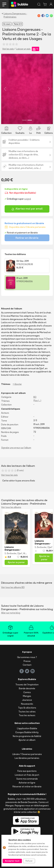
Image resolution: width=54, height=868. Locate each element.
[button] (5, 89)
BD (35, 397)
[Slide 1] (24, 120)
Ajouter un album (27, 740)
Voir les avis (8, 49)
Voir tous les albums (11, 507)
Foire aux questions (27, 771)
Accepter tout (12, 861)
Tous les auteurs (27, 715)
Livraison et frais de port (27, 775)
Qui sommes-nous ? (27, 657)
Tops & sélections (27, 708)
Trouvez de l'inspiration (27, 685)
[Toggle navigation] (4, 4)
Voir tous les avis (9, 475)
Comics (27, 692)
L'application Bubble (27, 728)
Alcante (27, 553)
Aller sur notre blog (11, 613)
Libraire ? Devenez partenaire (27, 754)
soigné (28, 199)
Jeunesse (27, 700)
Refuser (29, 861)
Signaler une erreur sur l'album (16, 448)
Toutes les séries (27, 712)
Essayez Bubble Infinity (27, 732)
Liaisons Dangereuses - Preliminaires (15, 15)
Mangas (27, 696)
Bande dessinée (27, 688)
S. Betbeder (11, 553)
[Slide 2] (30, 120)
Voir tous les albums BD (13, 587)
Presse (27, 661)
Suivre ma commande (27, 779)
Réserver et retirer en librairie (27, 787)
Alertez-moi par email (27, 209)
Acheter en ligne (27, 783)
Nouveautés (27, 704)
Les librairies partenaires (27, 758)
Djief (20, 553)
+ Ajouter (17, 384)
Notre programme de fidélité (27, 736)
